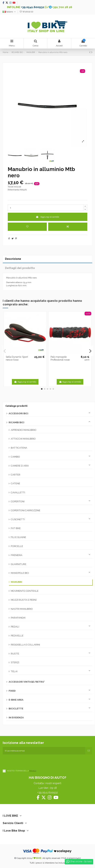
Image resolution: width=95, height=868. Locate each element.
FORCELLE (17, 546)
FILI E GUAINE (18, 537)
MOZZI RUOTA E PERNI (24, 600)
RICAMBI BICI (16, 422)
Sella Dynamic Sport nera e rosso (17, 358)
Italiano (9, 12)
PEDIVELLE (17, 636)
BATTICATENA (19, 448)
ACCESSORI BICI (18, 413)
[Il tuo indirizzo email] (44, 751)
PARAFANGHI (18, 618)
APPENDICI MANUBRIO (24, 430)
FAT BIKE (16, 528)
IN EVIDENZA (16, 718)
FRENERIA (17, 555)
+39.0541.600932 (32, 7)
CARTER (16, 475)
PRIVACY (33, 771)
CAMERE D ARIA (20, 466)
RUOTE (15, 654)
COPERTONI (18, 501)
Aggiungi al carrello (47, 217)
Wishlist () (26, 12)
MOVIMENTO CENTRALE (25, 591)
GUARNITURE (19, 564)
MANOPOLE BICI (20, 573)
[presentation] (30, 761)
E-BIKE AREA (16, 700)
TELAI (14, 671)
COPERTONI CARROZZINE (26, 510)
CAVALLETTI (18, 492)
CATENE (15, 483)
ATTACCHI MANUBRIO (23, 439)
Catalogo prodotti (16, 406)
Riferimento (13, 190)
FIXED (12, 691)
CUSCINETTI (18, 519)
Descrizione (13, 259)
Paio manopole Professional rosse (60, 358)
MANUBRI (16, 582)
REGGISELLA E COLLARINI (25, 645)
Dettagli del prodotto (20, 268)
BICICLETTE (16, 709)
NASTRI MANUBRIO (22, 609)
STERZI (15, 662)
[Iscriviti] (89, 751)
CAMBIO (15, 457)
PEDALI (15, 627)
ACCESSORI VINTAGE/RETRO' (27, 682)
